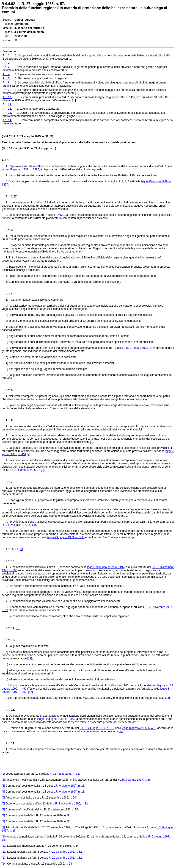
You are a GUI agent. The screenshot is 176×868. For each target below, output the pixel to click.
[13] (168, 698)
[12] (30, 692)
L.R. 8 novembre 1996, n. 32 (70, 804)
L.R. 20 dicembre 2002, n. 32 (64, 852)
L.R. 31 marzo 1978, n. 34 (140, 348)
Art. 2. (8, 197)
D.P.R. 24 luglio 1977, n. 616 (19, 525)
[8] (43, 470)
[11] (30, 658)
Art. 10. (8, 561)
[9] (21, 549)
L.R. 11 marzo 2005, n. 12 (63, 774)
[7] (28, 454)
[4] (59, 261)
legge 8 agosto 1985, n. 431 (139, 728)
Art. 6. (8, 420)
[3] (83, 252)
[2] (16, 197)
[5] (119, 282)
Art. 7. (8, 482)
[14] (121, 731)
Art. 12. (8, 640)
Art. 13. (8, 710)
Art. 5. (8, 390)
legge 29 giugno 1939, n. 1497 (20, 169)
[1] (51, 136)
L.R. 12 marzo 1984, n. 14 (24, 470)
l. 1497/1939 (62, 215)
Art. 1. (6, 160)
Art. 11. (8, 628)
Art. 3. (8, 230)
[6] (60, 396)
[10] (18, 628)
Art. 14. (8, 743)
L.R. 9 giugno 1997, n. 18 (135, 780)
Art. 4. (8, 294)
